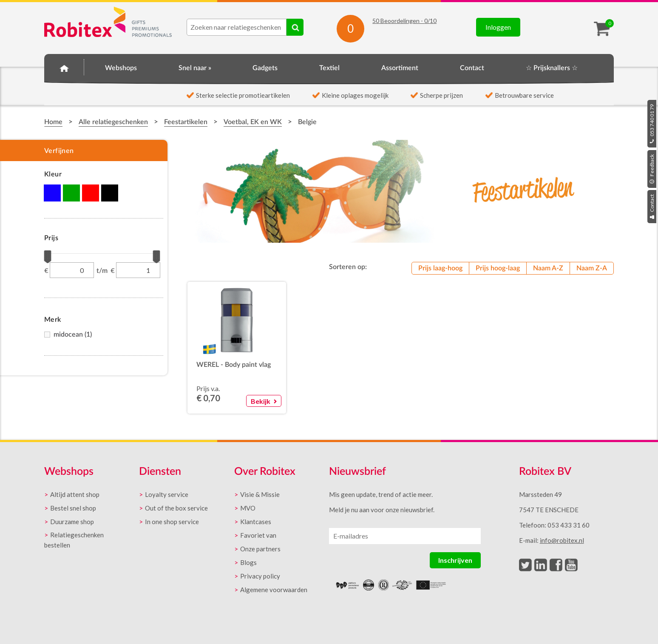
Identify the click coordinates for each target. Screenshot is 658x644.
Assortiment (400, 68)
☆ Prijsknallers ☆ (552, 68)
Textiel (329, 68)
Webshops (121, 68)
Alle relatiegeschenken (113, 122)
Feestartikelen (186, 122)
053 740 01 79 (652, 124)
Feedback (652, 169)
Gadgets (265, 68)
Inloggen (498, 27)
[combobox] (237, 27)
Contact (652, 207)
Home (64, 67)
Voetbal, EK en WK (253, 122)
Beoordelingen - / (404, 21)
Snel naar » (195, 68)
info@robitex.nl (562, 540)
